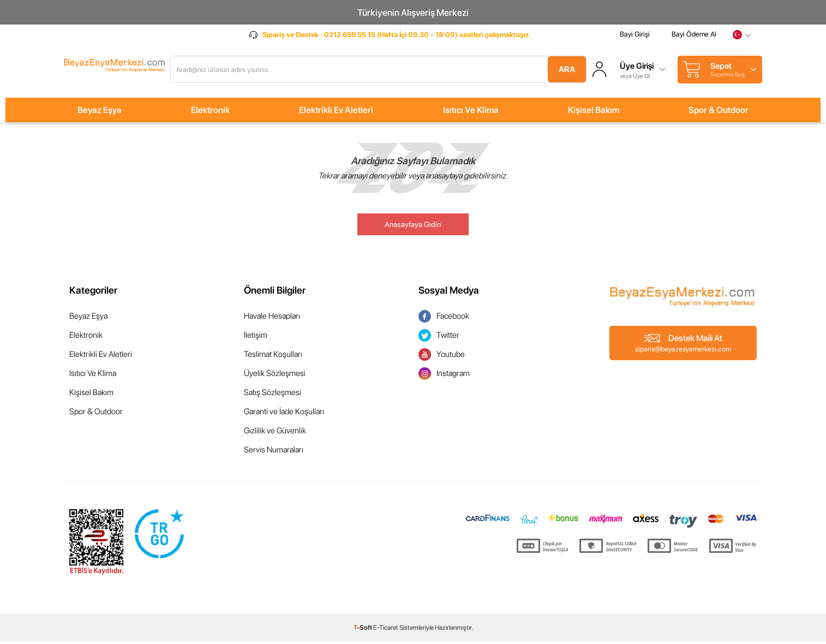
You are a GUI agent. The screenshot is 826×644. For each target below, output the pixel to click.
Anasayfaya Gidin (413, 227)
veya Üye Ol (636, 77)
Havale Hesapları (272, 319)
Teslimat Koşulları (273, 357)
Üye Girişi (638, 68)
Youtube (442, 357)
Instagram (444, 376)
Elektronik (210, 113)
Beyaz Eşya (100, 113)
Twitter (439, 338)
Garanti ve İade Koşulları (284, 414)
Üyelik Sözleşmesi (275, 376)
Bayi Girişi (635, 40)
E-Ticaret (386, 630)
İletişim (256, 338)
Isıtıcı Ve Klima (471, 113)
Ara (557, 70)
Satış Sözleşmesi (273, 395)
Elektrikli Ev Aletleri (336, 113)
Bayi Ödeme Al (694, 40)
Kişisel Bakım (594, 113)
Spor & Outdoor (719, 113)
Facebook (444, 319)
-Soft (363, 630)
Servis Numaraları (274, 452)
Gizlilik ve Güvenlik (275, 433)
